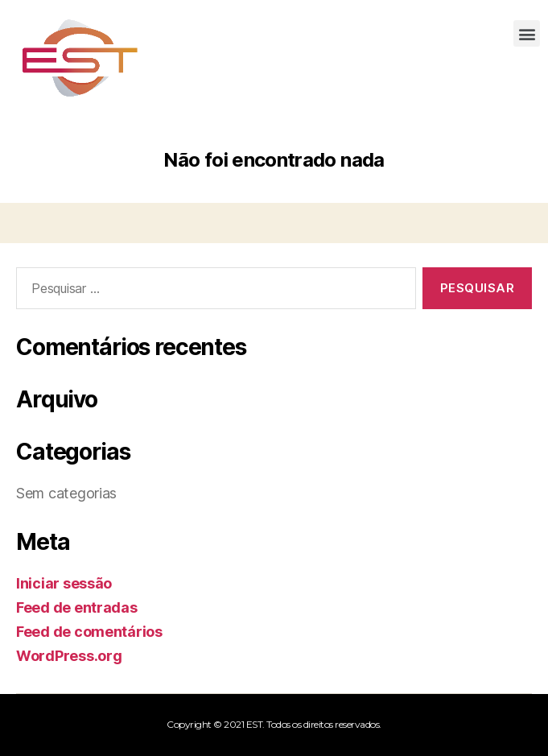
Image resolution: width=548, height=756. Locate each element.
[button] (527, 33)
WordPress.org (69, 656)
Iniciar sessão (64, 583)
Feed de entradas (77, 607)
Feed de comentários (89, 632)
